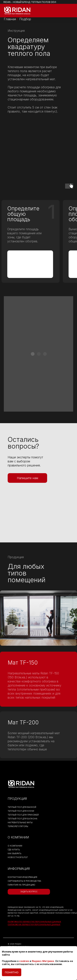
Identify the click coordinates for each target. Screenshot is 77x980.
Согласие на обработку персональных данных (34, 925)
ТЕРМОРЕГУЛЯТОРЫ (18, 826)
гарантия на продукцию (21, 885)
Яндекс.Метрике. (43, 961)
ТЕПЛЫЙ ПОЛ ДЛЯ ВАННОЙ (22, 807)
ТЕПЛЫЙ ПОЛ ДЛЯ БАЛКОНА (23, 819)
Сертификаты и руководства (24, 881)
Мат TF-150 (23, 663)
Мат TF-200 (23, 722)
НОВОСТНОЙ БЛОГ (18, 857)
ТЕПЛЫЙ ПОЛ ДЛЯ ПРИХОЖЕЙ (23, 815)
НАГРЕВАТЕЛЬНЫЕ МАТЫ (20, 822)
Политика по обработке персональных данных (34, 922)
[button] (27, 478)
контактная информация (22, 877)
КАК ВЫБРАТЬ (14, 853)
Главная (10, 19)
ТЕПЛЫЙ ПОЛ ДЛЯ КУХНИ (21, 811)
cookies (24, 961)
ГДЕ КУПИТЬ (14, 850)
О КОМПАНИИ (15, 846)
